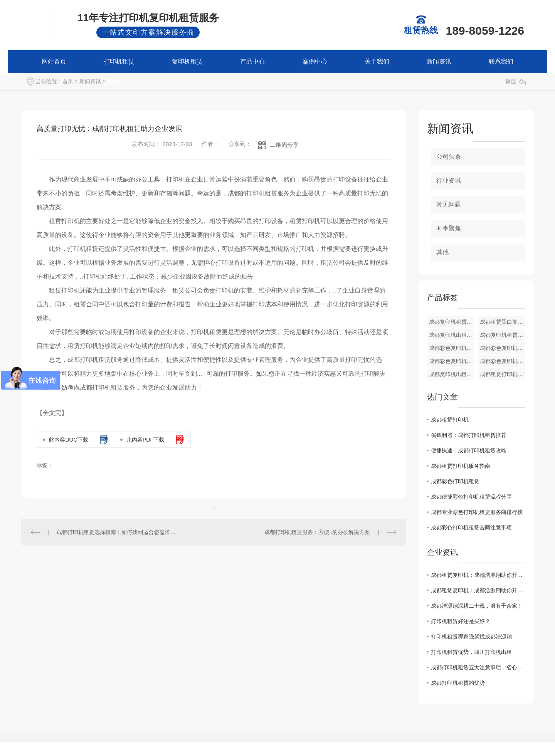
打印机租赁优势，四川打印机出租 (471, 652)
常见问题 (449, 204)
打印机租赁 (119, 61)
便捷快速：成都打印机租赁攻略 (469, 450)
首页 (68, 81)
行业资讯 (449, 181)
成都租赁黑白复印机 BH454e (503, 322)
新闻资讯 (439, 61)
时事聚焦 (449, 228)
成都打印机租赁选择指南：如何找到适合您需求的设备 (117, 532)
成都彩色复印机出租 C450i (452, 348)
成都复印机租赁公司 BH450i (503, 335)
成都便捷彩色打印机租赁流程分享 (471, 497)
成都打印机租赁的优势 (458, 683)
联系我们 (501, 61)
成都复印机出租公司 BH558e (452, 335)
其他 (113, 81)
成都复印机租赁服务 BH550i (452, 322)
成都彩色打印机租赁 (455, 481)
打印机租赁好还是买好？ (461, 621)
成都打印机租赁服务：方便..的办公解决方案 (317, 532)
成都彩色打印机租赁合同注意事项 (471, 528)
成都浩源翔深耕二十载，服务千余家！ (477, 606)
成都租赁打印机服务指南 (461, 466)
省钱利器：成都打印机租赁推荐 (469, 435)
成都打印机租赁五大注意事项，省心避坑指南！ (478, 667)
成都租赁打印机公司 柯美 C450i (503, 374)
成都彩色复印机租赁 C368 (503, 348)
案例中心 (315, 61)
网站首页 (54, 61)
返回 (516, 81)
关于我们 (377, 61)
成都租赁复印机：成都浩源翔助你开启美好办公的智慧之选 (478, 575)
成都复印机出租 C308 (452, 374)
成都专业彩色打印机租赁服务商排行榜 (477, 512)
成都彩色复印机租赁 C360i (452, 361)
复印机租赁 (187, 61)
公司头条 (449, 157)
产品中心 (252, 61)
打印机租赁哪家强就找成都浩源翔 (471, 637)
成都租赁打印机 (450, 420)
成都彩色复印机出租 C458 (503, 361)
